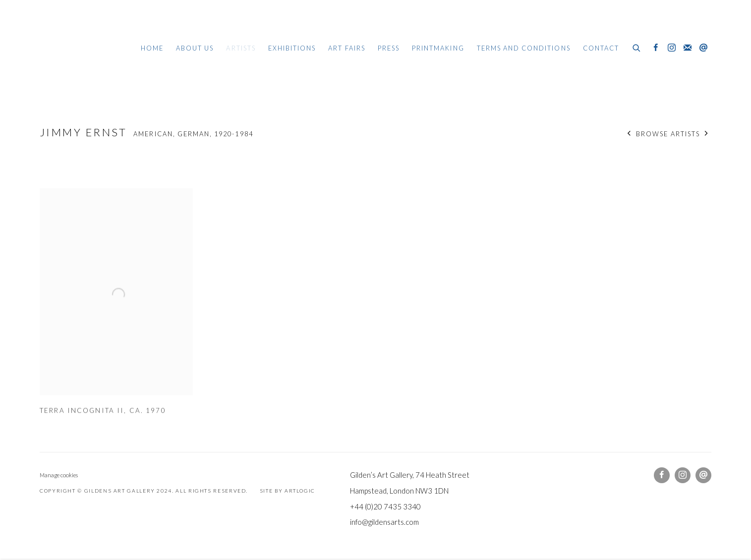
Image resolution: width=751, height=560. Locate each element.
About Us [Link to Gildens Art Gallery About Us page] (195, 48)
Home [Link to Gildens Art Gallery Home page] (152, 48)
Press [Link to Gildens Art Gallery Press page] (389, 48)
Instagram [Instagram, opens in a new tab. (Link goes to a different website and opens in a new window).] (672, 48)
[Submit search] (637, 47)
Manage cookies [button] (59, 475)
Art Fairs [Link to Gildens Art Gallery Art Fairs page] (347, 48)
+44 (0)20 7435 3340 (385, 506)
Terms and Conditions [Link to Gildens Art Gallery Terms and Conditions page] (524, 48)
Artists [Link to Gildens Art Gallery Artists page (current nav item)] (241, 48)
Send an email (703, 48)
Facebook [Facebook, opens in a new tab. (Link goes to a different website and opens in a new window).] (656, 48)
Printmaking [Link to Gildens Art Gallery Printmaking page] (438, 48)
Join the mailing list (688, 48)
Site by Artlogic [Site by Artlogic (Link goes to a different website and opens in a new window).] (288, 491)
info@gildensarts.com (384, 522)
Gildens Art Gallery (69, 48)
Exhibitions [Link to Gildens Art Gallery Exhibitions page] (292, 48)
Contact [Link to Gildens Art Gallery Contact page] (601, 48)
